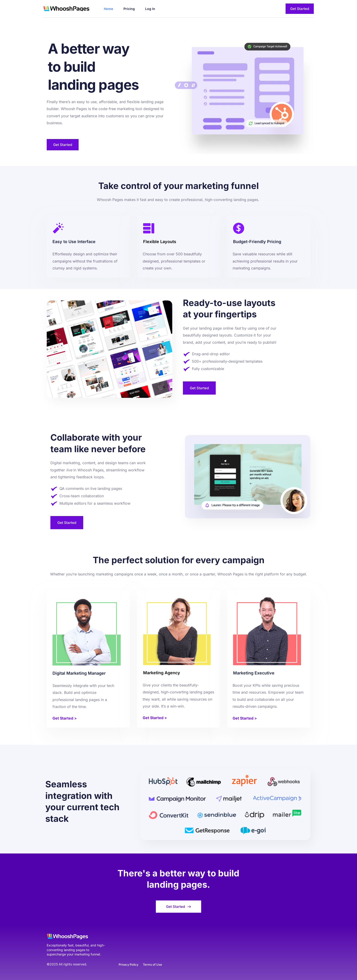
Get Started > (65, 718)
